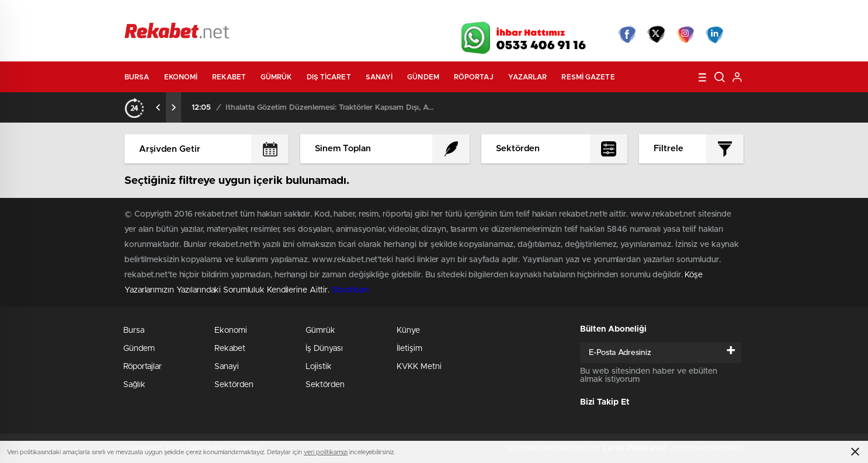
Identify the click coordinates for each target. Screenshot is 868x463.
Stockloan (350, 290)
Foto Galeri (301, 13)
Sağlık (134, 385)
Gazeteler (234, 13)
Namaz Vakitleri (705, 13)
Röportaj (474, 77)
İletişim (409, 349)
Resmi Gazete (588, 77)
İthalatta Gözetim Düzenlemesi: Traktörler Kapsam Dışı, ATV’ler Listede (330, 108)
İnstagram (685, 34)
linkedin (714, 34)
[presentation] (158, 107)
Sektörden (234, 385)
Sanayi (379, 77)
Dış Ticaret (329, 77)
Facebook (627, 34)
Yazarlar (528, 77)
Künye (408, 330)
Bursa (137, 77)
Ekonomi (181, 77)
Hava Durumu (497, 13)
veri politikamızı (326, 452)
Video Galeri (366, 13)
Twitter (656, 34)
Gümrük (276, 77)
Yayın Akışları (633, 13)
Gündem (423, 77)
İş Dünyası (324, 349)
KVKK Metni (419, 367)
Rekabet (229, 77)
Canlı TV (430, 13)
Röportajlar (143, 367)
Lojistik (319, 367)
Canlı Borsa (566, 13)
